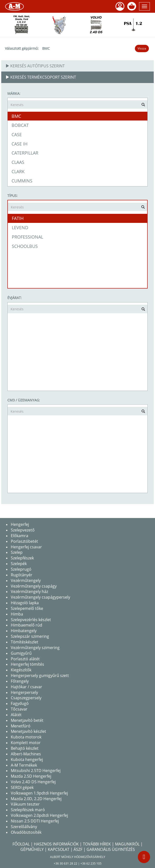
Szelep (17, 552)
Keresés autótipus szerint (35, 66)
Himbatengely (24, 631)
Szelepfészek (22, 558)
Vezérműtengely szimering (35, 648)
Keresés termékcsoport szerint (41, 77)
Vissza (142, 48)
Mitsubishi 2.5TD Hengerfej (36, 771)
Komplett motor (26, 743)
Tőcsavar (19, 709)
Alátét (16, 715)
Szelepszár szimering (30, 636)
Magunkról (127, 844)
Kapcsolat (59, 849)
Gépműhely (32, 849)
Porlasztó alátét (25, 659)
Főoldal (21, 844)
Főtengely (20, 681)
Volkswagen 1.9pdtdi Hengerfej (39, 793)
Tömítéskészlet (25, 642)
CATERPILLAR (25, 153)
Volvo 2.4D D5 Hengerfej (33, 782)
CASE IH (19, 144)
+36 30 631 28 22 (65, 863)
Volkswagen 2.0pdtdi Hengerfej (39, 815)
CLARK (18, 171)
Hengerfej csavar (26, 547)
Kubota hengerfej (27, 759)
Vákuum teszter (25, 804)
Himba (17, 614)
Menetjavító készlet (28, 731)
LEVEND (20, 228)
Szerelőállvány (24, 827)
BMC (46, 48)
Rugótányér (22, 575)
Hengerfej (20, 524)
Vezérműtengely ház (29, 591)
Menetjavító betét (27, 720)
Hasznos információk (56, 844)
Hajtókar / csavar (26, 687)
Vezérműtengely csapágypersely (40, 597)
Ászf (78, 849)
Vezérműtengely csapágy (34, 586)
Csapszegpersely (26, 698)
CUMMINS (22, 181)
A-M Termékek (24, 765)
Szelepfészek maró (28, 810)
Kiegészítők (21, 670)
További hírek (97, 844)
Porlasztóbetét (24, 541)
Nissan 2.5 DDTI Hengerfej (35, 821)
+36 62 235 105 (91, 863)
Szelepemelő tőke (27, 608)
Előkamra (19, 536)
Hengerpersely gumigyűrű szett (40, 675)
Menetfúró (21, 726)
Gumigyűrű (21, 653)
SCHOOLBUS (25, 246)
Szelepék (19, 564)
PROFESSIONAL (27, 237)
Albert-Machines (26, 754)
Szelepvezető (23, 530)
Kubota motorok (26, 737)
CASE (17, 134)
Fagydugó (20, 703)
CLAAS (18, 162)
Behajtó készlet (25, 748)
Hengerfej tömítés (27, 664)
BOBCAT (20, 125)
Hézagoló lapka (25, 603)
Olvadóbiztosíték (26, 832)
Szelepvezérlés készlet (31, 620)
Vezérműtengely (26, 580)
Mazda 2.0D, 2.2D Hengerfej (36, 799)
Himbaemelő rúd (26, 625)
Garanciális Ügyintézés (111, 849)
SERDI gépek (22, 787)
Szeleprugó (21, 569)
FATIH (18, 218)
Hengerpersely (24, 692)
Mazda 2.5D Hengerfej (31, 776)
